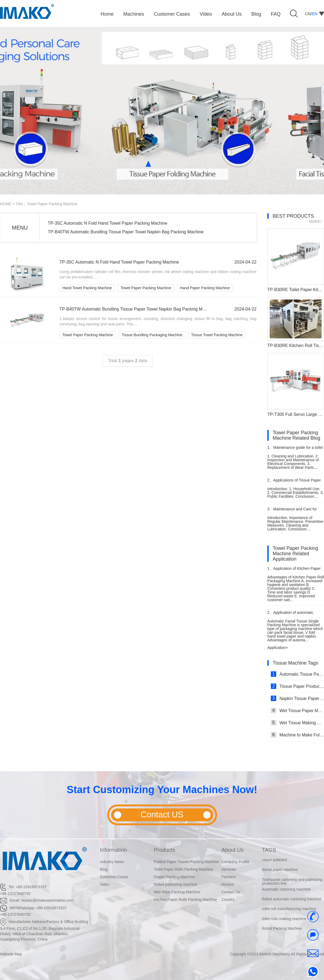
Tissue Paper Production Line (297, 686)
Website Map (11, 954)
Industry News (112, 862)
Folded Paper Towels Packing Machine (186, 862)
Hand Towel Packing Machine (87, 288)
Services (229, 869)
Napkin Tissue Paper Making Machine (297, 698)
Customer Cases (114, 877)
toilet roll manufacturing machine (289, 909)
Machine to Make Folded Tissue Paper (297, 735)
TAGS (269, 850)
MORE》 (316, 221)
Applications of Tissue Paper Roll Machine (294, 482)
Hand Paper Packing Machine (205, 288)
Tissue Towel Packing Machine (217, 335)
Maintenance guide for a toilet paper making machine (295, 450)
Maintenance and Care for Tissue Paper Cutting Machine (293, 511)
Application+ (278, 648)
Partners (229, 877)
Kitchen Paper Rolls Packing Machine (185, 900)
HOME (6, 204)
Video (105, 884)
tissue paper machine (280, 870)
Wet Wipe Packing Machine (177, 892)
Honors (227, 884)
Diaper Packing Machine (174, 877)
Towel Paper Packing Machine (146, 288)
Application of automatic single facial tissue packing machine (290, 615)
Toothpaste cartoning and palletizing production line (292, 881)
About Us (232, 850)
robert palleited (274, 860)
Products (165, 850)
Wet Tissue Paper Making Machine (297, 710)
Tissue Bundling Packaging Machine (152, 335)
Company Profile (235, 862)
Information (113, 850)
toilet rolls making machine (284, 919)
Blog (104, 869)
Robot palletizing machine (175, 884)
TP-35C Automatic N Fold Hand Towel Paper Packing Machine (108, 223)
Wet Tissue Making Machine (297, 723)
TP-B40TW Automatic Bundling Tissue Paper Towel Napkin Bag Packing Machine (126, 232)
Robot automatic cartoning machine (292, 899)
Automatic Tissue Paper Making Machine (297, 674)
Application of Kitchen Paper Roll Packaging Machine (294, 571)
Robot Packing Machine (282, 928)
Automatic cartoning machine (286, 889)
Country (228, 900)
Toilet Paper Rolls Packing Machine (183, 869)
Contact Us (231, 892)
